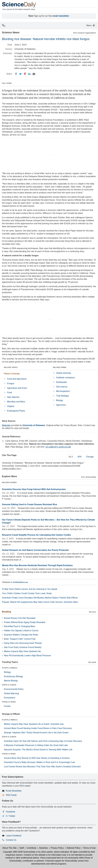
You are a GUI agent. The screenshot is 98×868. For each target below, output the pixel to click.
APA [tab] (79, 457)
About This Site (9, 848)
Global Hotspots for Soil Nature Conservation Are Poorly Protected (35, 550)
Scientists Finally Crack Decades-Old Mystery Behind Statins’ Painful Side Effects (40, 598)
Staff (22, 848)
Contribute (31, 848)
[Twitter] (20, 74)
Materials (6, 425)
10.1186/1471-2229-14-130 (58, 447)
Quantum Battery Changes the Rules (21, 635)
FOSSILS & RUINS (9, 702)
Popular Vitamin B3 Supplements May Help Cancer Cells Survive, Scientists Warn (40, 602)
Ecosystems (10, 698)
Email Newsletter (14, 791)
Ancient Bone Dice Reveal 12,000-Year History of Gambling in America (37, 758)
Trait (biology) (63, 396)
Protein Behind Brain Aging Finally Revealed (25, 622)
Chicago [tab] (90, 457)
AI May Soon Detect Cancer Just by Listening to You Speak (30, 589)
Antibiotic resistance (65, 378)
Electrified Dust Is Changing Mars (19, 626)
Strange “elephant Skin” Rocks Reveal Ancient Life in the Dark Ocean (36, 733)
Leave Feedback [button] (14, 836)
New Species (13, 397)
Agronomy (61, 405)
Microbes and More (16, 402)
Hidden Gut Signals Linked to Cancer (21, 631)
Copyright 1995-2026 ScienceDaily (19, 852)
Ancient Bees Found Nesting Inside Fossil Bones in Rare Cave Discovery (38, 728)
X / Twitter (11, 816)
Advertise (43, 848)
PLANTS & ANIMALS (10, 668)
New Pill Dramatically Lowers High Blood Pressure (27, 656)
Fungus (11, 383)
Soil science (62, 387)
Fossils (7, 706)
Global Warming (11, 693)
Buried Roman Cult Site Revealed (20, 618)
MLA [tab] (71, 457)
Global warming (63, 373)
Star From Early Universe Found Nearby (23, 647)
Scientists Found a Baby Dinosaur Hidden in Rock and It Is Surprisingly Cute (39, 762)
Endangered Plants (16, 411)
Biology (60, 400)
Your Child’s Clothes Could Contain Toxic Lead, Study (27, 593)
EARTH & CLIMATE (9, 685)
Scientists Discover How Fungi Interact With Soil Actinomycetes (34, 489)
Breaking (6, 612)
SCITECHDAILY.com (20, 582)
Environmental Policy (14, 689)
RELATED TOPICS (11, 367)
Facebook (10, 812)
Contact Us (11, 840)
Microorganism (63, 391)
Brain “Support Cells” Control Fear (20, 639)
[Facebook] (16, 74)
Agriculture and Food (17, 388)
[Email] (34, 74)
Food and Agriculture (17, 379)
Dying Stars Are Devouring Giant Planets (23, 643)
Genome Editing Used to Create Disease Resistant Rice (30, 504)
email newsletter (61, 16)
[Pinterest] (25, 74)
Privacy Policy (57, 848)
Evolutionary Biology (13, 676)
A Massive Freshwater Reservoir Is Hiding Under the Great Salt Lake (36, 745)
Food (9, 392)
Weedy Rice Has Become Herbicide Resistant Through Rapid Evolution (37, 565)
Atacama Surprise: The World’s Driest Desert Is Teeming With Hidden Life (38, 750)
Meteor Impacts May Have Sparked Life (22, 651)
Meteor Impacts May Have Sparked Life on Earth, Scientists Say (34, 724)
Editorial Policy (74, 848)
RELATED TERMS (60, 367)
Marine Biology (11, 681)
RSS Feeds (11, 795)
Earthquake (62, 382)
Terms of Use (89, 848)
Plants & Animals (12, 374)
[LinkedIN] (29, 74)
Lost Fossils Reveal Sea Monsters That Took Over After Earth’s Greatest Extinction (42, 767)
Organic (11, 406)
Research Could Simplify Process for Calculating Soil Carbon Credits (36, 535)
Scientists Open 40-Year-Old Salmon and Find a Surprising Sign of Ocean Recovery (43, 741)
